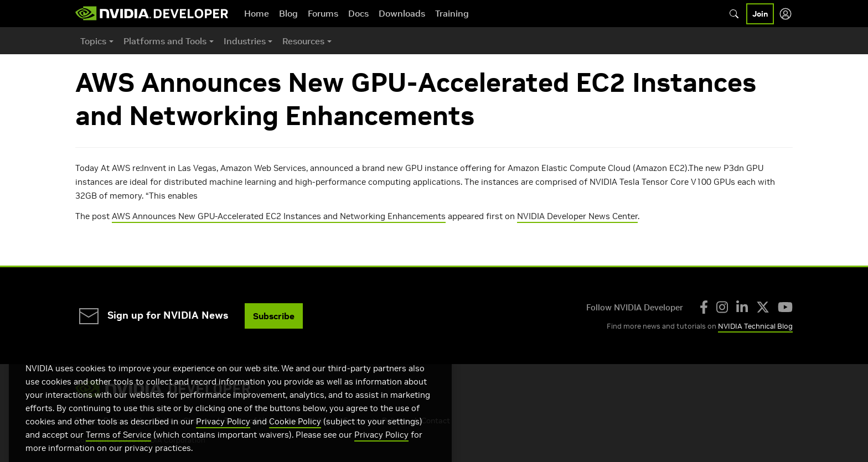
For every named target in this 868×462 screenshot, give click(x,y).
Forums (323, 13)
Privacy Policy (223, 435)
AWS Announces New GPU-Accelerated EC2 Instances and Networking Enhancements (279, 216)
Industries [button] (245, 41)
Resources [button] (303, 41)
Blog (288, 13)
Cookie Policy (295, 435)
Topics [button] (93, 41)
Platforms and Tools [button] (165, 41)
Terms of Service (118, 448)
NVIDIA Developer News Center (577, 216)
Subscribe (274, 316)
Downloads (402, 13)
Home (257, 13)
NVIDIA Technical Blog (755, 326)
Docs (358, 13)
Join (760, 14)
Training (452, 13)
